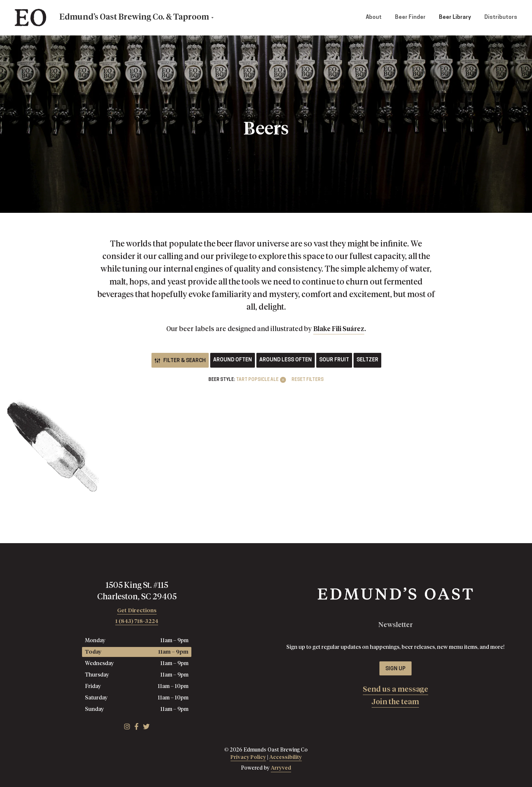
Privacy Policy (248, 757)
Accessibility (286, 757)
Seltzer (367, 360)
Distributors (501, 18)
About (374, 18)
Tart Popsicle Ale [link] (257, 380)
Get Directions (137, 611)
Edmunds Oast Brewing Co (30, 18)
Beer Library (455, 18)
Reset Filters (308, 380)
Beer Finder (410, 18)
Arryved (281, 768)
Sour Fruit (334, 360)
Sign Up (395, 669)
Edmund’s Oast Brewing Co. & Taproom (134, 17)
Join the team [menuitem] (395, 702)
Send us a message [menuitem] (395, 689)
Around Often (233, 360)
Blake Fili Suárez (339, 329)
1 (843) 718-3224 (137, 621)
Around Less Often (286, 360)
